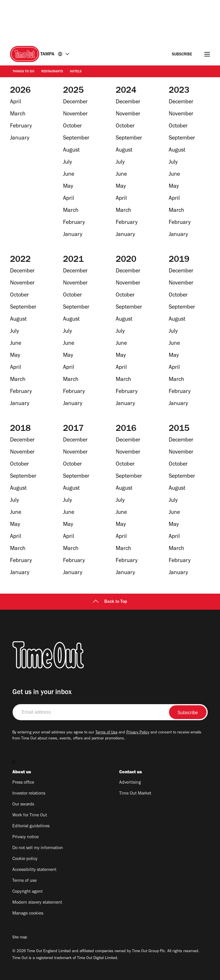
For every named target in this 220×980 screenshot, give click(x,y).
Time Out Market (135, 794)
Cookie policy (25, 859)
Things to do (23, 72)
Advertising (130, 783)
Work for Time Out (30, 816)
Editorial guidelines (31, 826)
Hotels (76, 72)
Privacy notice (25, 837)
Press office (23, 783)
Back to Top (110, 602)
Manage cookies (28, 914)
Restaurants (52, 72)
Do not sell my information (38, 848)
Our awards (23, 805)
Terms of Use (106, 733)
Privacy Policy (138, 733)
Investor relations (29, 794)
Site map (20, 938)
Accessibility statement (34, 870)
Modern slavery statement (37, 903)
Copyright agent (27, 892)
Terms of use (24, 881)
